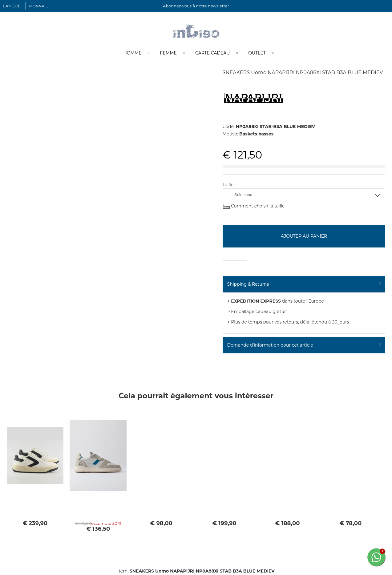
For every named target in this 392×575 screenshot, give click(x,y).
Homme (132, 53)
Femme (168, 53)
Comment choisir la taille (258, 206)
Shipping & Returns (248, 284)
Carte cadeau (212, 53)
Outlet (257, 53)
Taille (228, 185)
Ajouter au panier (304, 236)
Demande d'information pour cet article (270, 345)
